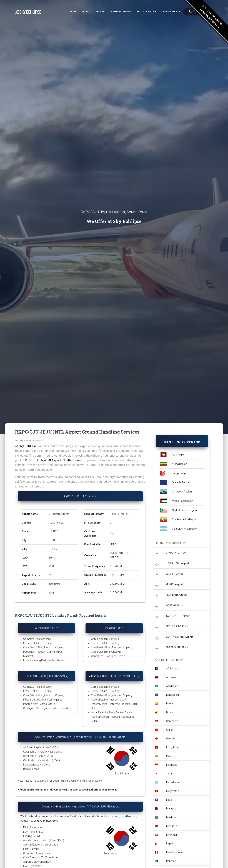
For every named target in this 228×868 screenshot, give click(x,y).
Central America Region (185, 529)
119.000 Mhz (117, 592)
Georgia (171, 739)
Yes (51, 575)
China (169, 730)
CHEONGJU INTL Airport (179, 647)
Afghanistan (173, 669)
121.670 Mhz (117, 575)
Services (99, 12)
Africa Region (180, 464)
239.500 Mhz (117, 584)
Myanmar (172, 835)
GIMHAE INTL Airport (177, 563)
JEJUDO (54, 531)
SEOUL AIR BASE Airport (179, 626)
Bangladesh (173, 695)
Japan (170, 774)
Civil (52, 593)
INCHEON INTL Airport (178, 616)
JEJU (52, 540)
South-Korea (56, 523)
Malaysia (171, 809)
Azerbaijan (172, 686)
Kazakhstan (173, 782)
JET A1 (114, 544)
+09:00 (53, 549)
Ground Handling (146, 12)
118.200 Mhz (117, 566)
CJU (52, 566)
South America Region (185, 519)
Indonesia (172, 765)
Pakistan (171, 861)
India (169, 756)
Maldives (171, 817)
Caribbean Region (182, 492)
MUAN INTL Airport (176, 595)
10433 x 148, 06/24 (121, 514)
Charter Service (171, 12)
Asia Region (179, 455)
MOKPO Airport (174, 584)
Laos (169, 800)
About (85, 12)
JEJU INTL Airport (59, 514)
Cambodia (172, 721)
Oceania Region (181, 482)
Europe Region (180, 473)
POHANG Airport (175, 605)
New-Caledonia (175, 852)
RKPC (52, 558)
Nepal (169, 844)
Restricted (55, 584)
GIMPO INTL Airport (177, 553)
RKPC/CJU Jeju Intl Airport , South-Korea (52, 460)
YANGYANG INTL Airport (179, 637)
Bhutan (170, 704)
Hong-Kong (173, 747)
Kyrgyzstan (173, 791)
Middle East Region (183, 501)
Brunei (170, 712)
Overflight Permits (120, 12)
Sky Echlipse (28, 446)
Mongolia (172, 826)
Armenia (171, 677)
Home (73, 12)
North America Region (184, 510)
